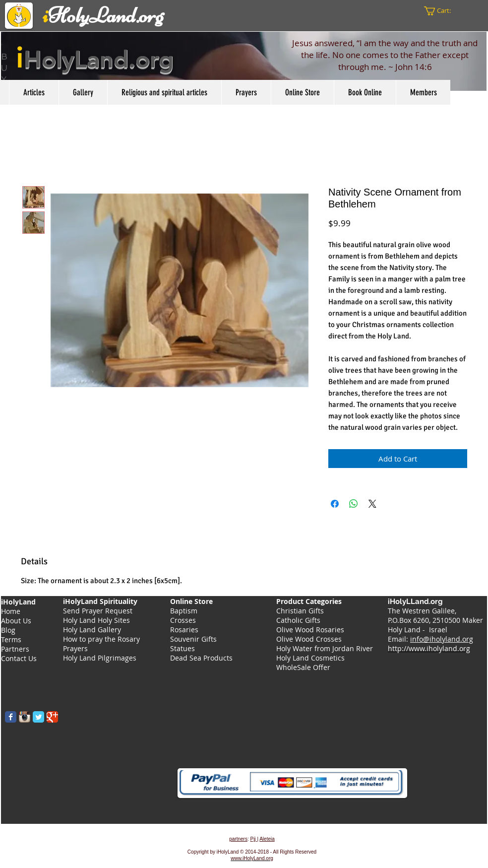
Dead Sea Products (201, 658)
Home (11, 611)
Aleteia (267, 839)
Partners (15, 649)
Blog (8, 630)
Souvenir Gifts (193, 639)
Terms (11, 639)
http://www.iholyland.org (429, 648)
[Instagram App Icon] (25, 717)
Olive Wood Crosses (309, 639)
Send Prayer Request (98, 611)
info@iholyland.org (442, 639)
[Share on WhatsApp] (354, 504)
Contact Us (19, 658)
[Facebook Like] (67, 741)
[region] (244, 61)
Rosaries (184, 630)
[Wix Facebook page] (11, 717)
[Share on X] (372, 504)
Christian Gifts (300, 611)
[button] (443, 11)
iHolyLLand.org (416, 601)
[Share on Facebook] (335, 504)
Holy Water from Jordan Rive (323, 648)
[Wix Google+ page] (52, 717)
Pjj (253, 839)
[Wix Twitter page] (38, 717)
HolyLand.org (99, 59)
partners (238, 839)
